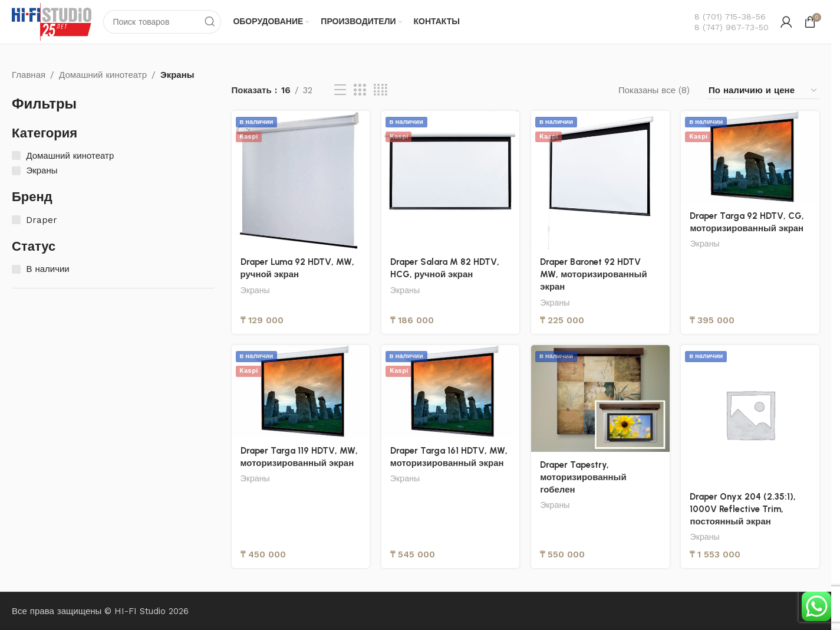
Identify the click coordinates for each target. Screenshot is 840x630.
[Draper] (16, 220)
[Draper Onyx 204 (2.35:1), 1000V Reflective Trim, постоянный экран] (750, 415)
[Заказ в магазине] (763, 91)
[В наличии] (16, 269)
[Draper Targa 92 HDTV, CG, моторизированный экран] (750, 157)
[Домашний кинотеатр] (16, 156)
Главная (29, 75)
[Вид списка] (340, 91)
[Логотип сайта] (52, 21)
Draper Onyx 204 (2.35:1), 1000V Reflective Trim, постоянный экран (743, 509)
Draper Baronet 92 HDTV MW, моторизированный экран (594, 274)
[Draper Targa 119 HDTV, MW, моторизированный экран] (301, 392)
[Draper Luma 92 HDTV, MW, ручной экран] (301, 180)
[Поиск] (163, 22)
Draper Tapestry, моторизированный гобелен (583, 477)
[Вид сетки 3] (360, 91)
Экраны (255, 290)
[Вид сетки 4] (381, 91)
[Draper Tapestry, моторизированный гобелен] (600, 399)
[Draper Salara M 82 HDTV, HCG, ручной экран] (450, 180)
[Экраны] (16, 171)
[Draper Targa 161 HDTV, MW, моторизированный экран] (450, 392)
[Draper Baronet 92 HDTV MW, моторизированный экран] (600, 180)
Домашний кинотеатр (103, 75)
